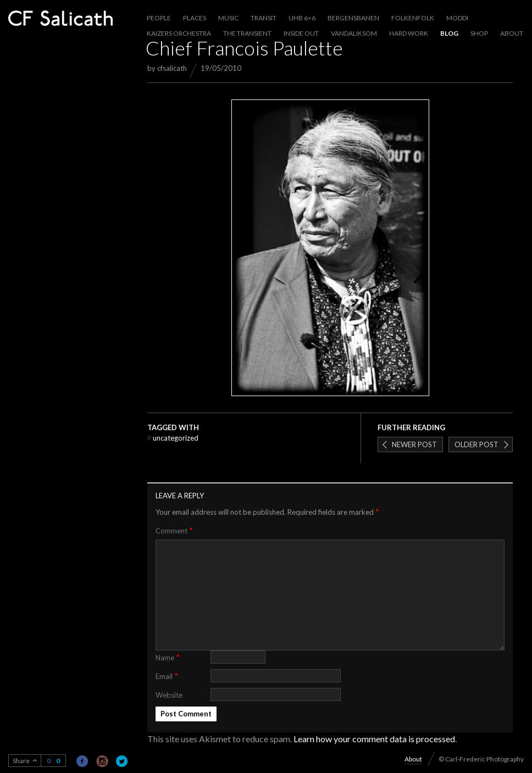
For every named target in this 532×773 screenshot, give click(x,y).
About (512, 33)
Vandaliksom (354, 33)
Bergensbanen (353, 18)
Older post (476, 444)
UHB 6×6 (302, 18)
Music (228, 18)
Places (195, 18)
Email (167, 675)
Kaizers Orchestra (179, 33)
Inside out (301, 33)
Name (168, 657)
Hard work (409, 33)
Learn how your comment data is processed (374, 739)
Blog (449, 33)
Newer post (414, 444)
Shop (479, 33)
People (159, 18)
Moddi (457, 18)
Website (169, 695)
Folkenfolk (413, 18)
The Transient (247, 33)
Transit (264, 18)
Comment (174, 530)
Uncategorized (173, 438)
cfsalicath (172, 68)
